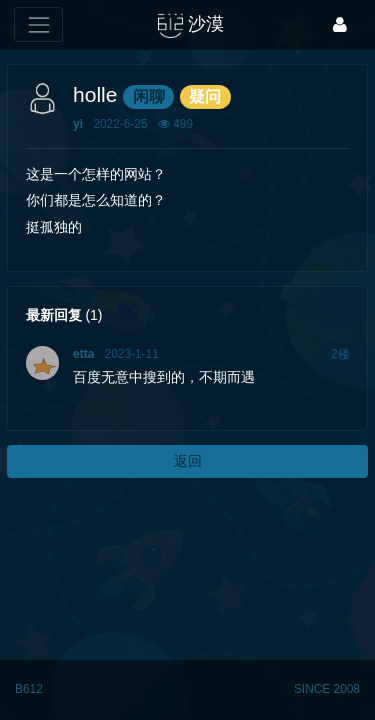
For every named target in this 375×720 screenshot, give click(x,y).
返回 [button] (188, 461)
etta (83, 354)
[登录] (340, 24)
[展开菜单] (38, 24)
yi (78, 124)
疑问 (205, 96)
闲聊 (149, 96)
